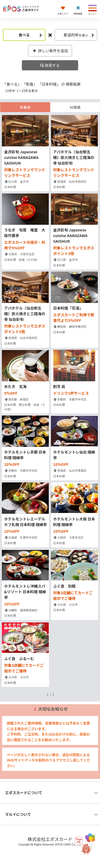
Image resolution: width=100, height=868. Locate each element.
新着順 (25, 107)
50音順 (75, 107)
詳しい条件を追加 (50, 51)
